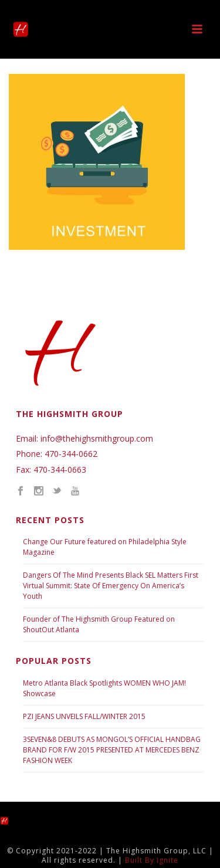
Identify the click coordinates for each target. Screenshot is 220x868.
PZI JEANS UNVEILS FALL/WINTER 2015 (84, 716)
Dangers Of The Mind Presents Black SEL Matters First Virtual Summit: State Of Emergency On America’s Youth (111, 586)
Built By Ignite (152, 860)
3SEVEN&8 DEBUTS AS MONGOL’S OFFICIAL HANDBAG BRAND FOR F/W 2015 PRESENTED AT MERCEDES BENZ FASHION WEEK (112, 750)
